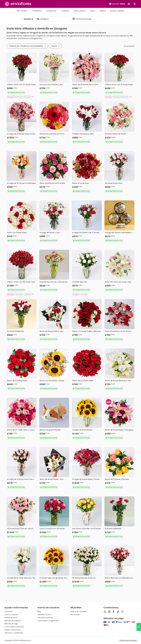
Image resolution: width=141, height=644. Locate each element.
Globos (93, 11)
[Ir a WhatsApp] (139, 627)
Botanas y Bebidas (117, 11)
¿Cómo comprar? (11, 615)
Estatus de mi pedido (79, 611)
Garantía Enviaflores (45, 618)
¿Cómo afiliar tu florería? (14, 627)
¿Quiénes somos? (44, 615)
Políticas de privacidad (128, 640)
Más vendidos (22, 11)
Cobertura (8, 611)
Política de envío (11, 618)
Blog (39, 611)
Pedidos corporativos (12, 630)
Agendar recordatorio (13, 621)
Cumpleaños (37, 11)
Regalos (103, 11)
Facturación (75, 615)
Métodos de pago (11, 624)
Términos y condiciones (14, 633)
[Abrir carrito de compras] (135, 4)
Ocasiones (65, 11)
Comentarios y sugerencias (48, 621)
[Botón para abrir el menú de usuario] (129, 4)
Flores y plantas (80, 11)
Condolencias (51, 11)
